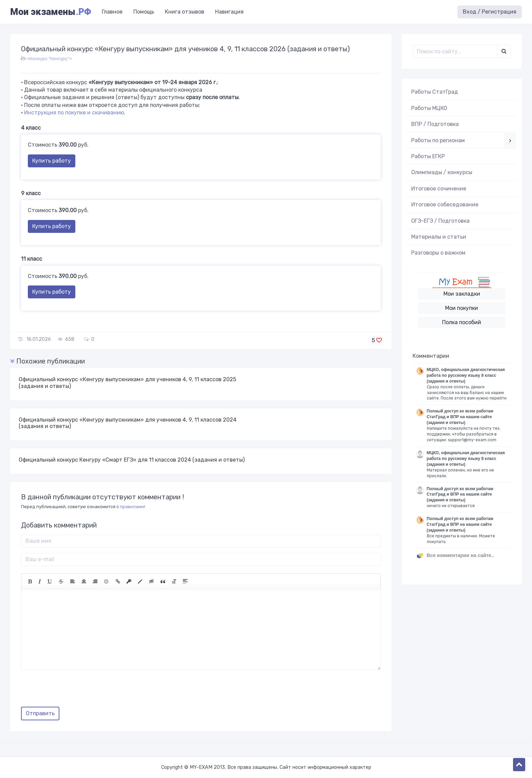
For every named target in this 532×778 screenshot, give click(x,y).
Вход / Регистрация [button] (490, 12)
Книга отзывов (185, 12)
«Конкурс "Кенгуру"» (49, 59)
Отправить (40, 713)
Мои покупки (462, 308)
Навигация (229, 12)
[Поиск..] (455, 51)
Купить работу (52, 161)
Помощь (144, 12)
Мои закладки (462, 294)
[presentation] (73, 691)
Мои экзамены (51, 12)
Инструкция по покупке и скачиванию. (75, 113)
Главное (112, 12)
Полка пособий (462, 322)
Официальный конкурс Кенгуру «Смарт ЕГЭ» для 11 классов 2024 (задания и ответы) (132, 460)
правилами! (132, 507)
